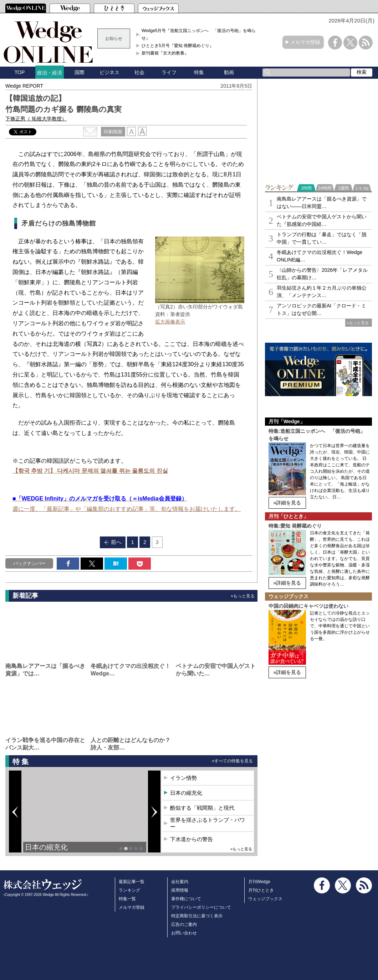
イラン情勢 (183, 778)
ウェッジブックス (265, 899)
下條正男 (36, 119)
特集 (199, 72)
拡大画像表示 (170, 322)
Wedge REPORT (24, 86)
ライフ (169, 72)
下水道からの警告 (191, 839)
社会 (139, 72)
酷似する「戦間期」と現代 (202, 808)
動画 (229, 72)
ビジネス (109, 72)
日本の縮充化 (46, 847)
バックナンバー (29, 563)
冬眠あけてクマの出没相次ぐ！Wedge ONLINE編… (320, 256)
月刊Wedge (259, 882)
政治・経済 (50, 73)
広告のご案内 (184, 924)
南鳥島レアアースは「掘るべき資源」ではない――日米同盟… (322, 203)
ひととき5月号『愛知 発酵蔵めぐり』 (178, 46)
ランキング (129, 890)
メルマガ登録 (305, 42)
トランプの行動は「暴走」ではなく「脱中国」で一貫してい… (322, 238)
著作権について (186, 899)
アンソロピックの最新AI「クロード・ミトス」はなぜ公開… (321, 309)
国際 (80, 72)
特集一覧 (127, 899)
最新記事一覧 (132, 882)
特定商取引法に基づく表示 (197, 916)
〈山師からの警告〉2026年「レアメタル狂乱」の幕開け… (322, 274)
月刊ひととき (261, 890)
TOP (20, 72)
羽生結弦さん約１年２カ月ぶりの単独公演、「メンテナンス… (322, 292)
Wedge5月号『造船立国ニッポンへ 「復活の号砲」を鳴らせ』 (199, 34)
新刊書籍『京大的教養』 (165, 53)
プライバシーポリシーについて (201, 907)
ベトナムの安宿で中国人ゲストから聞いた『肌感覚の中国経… (322, 220)
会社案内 (180, 882)
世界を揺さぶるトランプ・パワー (208, 823)
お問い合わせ (184, 933)
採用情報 (180, 890)
